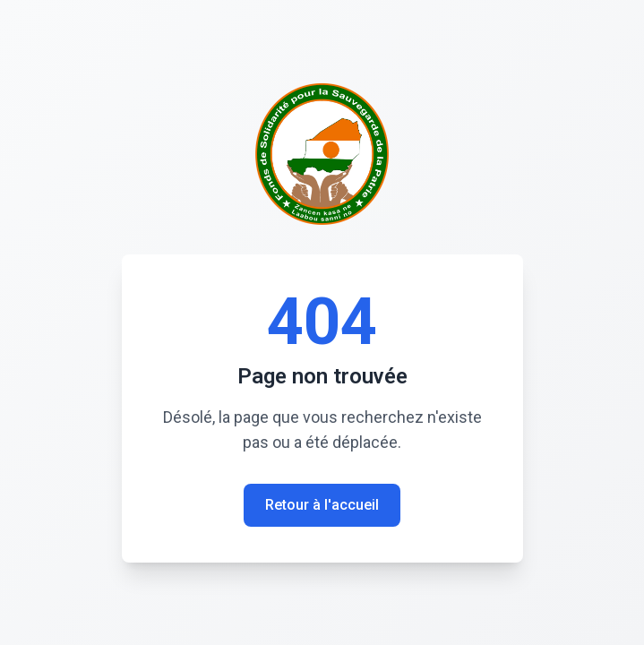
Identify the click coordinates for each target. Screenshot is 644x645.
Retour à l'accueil (322, 505)
